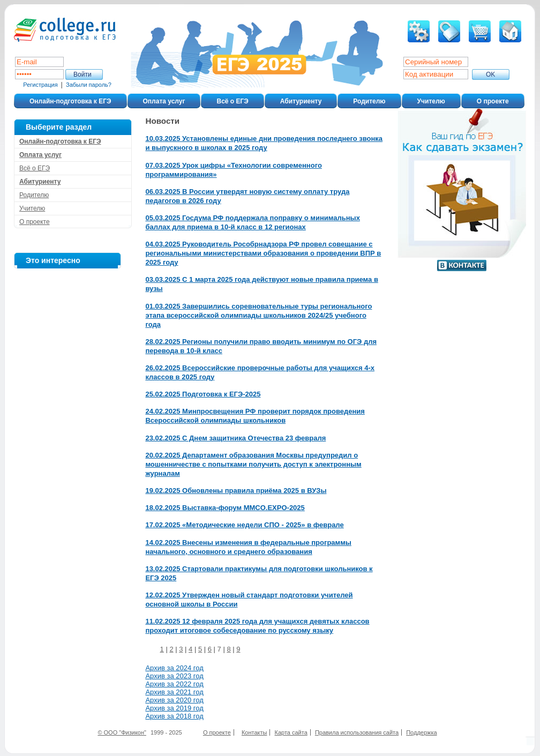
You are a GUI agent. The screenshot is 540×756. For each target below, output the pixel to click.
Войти (82, 74)
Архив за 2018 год (174, 716)
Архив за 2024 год (174, 668)
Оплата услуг (164, 101)
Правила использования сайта (357, 732)
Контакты (254, 732)
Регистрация (40, 85)
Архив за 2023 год (174, 676)
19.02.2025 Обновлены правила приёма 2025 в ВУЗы (236, 491)
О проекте (493, 101)
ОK (490, 74)
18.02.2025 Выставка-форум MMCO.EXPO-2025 (225, 508)
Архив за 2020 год (174, 700)
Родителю (369, 101)
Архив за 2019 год (174, 708)
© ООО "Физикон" (122, 732)
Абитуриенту (301, 101)
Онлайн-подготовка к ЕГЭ (70, 101)
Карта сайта (291, 732)
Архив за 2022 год (174, 684)
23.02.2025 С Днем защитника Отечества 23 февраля (235, 438)
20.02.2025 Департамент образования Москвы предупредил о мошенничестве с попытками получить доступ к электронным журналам (253, 464)
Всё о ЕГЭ (232, 101)
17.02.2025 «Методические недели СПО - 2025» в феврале (244, 525)
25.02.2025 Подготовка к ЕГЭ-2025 (203, 394)
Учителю (431, 101)
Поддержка (421, 732)
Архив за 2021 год (174, 692)
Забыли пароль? (89, 85)
